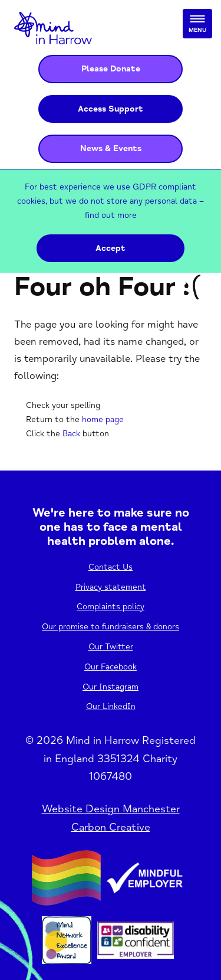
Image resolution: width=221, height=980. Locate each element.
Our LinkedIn (111, 706)
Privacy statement (111, 587)
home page (103, 419)
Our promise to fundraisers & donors (111, 627)
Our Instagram (111, 687)
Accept (111, 248)
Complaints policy (111, 607)
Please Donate (111, 69)
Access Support (111, 109)
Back (71, 434)
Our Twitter (111, 647)
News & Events (111, 148)
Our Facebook (111, 667)
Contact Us (111, 567)
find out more (111, 215)
